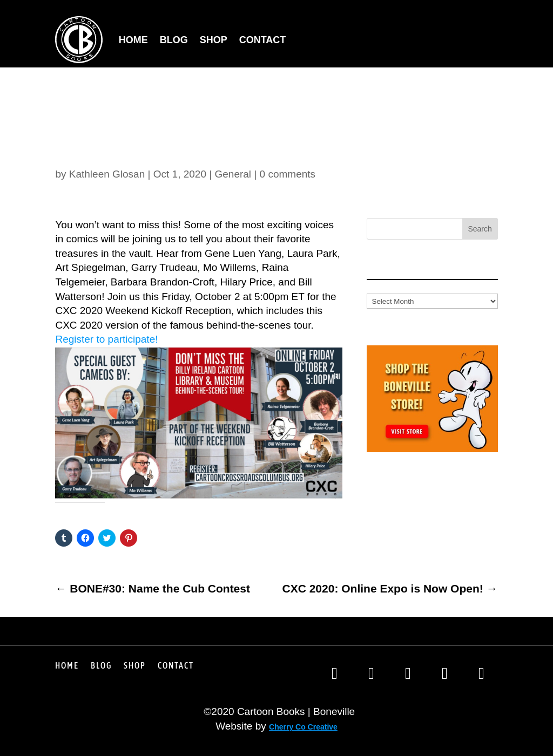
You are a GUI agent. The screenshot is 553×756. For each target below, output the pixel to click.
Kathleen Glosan (107, 174)
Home (133, 40)
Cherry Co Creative (303, 727)
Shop (214, 40)
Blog (174, 40)
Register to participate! (106, 339)
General (233, 174)
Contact (263, 40)
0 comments (288, 174)
